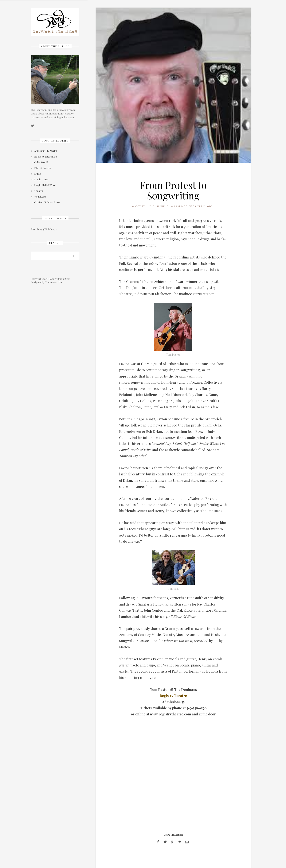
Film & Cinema (43, 168)
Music (37, 174)
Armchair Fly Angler (46, 151)
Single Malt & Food (45, 185)
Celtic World (41, 162)
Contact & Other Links (47, 202)
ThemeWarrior (54, 282)
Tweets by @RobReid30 (44, 229)
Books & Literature (46, 157)
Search (55, 243)
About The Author (55, 46)
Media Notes (41, 180)
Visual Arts (40, 197)
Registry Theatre (173, 696)
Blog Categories (55, 141)
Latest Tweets (55, 218)
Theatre (39, 191)
